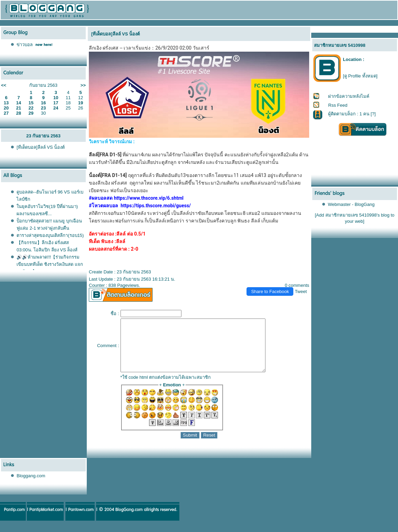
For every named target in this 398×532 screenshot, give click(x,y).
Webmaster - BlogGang (351, 204)
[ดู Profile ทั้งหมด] (360, 76)
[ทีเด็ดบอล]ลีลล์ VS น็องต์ (41, 147)
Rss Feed (338, 105)
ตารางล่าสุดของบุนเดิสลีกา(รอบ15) (50, 235)
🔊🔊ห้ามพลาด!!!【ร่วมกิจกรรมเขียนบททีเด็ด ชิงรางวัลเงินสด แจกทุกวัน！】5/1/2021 (50, 264)
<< (4, 85)
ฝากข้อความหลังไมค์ (349, 96)
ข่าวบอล (25, 45)
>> (83, 85)
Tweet (301, 291)
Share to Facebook (270, 291)
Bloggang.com (31, 486)
